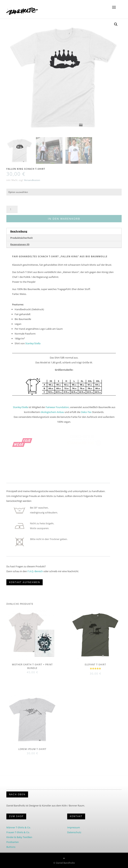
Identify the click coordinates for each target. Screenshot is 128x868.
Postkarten (13, 842)
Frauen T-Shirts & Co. (18, 832)
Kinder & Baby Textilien (19, 837)
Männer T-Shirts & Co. (19, 827)
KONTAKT (76, 816)
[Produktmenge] (12, 209)
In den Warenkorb (64, 219)
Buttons (11, 847)
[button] (116, 24)
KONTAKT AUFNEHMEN (25, 582)
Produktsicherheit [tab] (22, 238)
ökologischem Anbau (52, 412)
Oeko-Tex (86, 412)
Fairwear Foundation (57, 407)
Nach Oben (17, 794)
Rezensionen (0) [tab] (20, 244)
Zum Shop (16, 816)
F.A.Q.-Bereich (35, 571)
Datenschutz (74, 832)
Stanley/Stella (33, 343)
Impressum (74, 827)
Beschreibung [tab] (19, 231)
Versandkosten (32, 180)
